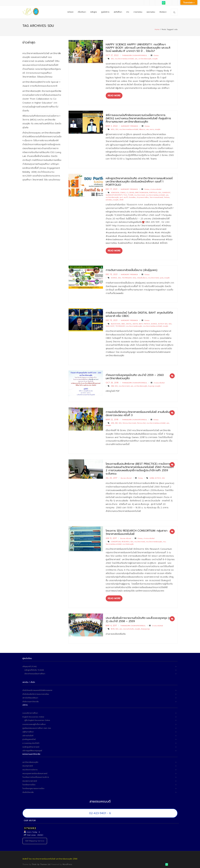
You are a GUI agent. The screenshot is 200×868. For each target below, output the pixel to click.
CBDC (123, 323)
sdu (112, 58)
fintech (147, 323)
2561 (116, 422)
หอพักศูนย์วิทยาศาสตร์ (31, 746)
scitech (158, 477)
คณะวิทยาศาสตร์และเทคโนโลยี (124, 58)
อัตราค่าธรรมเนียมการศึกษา (35, 673)
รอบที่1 (126, 197)
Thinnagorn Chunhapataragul (135, 55)
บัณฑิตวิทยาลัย (28, 791)
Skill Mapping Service (35, 840)
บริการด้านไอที (28, 735)
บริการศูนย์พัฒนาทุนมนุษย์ (32, 750)
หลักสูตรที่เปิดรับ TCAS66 (34, 669)
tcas (125, 194)
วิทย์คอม (167, 197)
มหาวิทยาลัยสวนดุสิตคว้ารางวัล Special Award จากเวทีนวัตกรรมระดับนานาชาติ (40, 83)
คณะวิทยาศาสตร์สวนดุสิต (134, 325)
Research (126, 541)
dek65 (132, 192)
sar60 (152, 477)
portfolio (153, 192)
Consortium (116, 541)
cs (127, 192)
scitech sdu (163, 323)
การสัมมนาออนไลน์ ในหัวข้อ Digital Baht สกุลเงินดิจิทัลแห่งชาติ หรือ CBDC (139, 314)
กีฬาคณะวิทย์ (141, 422)
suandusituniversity (114, 194)
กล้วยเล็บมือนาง (142, 277)
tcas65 (131, 194)
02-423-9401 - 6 (100, 812)
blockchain (116, 323)
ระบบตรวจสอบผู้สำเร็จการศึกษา (34, 724)
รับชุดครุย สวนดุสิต (154, 385)
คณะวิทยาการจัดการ (30, 769)
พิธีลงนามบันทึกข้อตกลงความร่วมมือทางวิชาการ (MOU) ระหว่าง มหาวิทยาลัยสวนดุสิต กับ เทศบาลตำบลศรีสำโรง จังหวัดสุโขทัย (42, 121)
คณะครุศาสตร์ (28, 765)
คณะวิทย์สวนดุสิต (128, 543)
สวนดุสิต (155, 58)
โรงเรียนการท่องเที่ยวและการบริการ (36, 777)
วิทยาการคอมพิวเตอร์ (156, 197)
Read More (114, 95)
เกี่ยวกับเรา (82, 12)
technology (127, 277)
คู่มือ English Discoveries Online (37, 720)
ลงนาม (152, 129)
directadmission (141, 192)
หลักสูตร (94, 12)
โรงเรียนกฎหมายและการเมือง (33, 788)
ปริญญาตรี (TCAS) (30, 666)
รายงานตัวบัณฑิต (128, 628)
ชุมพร (162, 277)
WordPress (67, 864)
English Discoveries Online (33, 716)
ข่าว (128, 12)
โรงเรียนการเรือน (29, 784)
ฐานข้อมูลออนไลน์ (29, 739)
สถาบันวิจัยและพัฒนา (30, 697)
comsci (123, 192)
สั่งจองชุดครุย (145, 628)
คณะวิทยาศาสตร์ (140, 194)
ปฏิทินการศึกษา (28, 731)
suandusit (166, 192)
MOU (113, 129)
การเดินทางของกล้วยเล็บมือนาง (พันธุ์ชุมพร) (131, 269)
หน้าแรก (70, 12)
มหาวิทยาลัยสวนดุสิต (145, 58)
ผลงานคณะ (151, 12)
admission (115, 192)
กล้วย (134, 277)
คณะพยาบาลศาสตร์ (30, 780)
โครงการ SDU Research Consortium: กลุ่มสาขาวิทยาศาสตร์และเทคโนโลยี (137, 531)
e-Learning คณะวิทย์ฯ (31, 742)
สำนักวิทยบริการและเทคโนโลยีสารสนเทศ (37, 690)
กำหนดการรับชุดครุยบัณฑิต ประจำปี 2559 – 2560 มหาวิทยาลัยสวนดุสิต (135, 376)
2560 (112, 385)
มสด (136, 58)
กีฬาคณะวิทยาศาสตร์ (129, 422)
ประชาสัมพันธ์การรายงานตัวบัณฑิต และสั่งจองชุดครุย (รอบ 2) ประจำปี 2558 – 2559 (140, 619)
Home (157, 29)
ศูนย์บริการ (105, 12)
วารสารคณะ (138, 12)
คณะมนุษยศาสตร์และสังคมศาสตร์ (35, 773)
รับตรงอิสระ (132, 197)
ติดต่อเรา (163, 12)
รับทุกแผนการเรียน (143, 197)
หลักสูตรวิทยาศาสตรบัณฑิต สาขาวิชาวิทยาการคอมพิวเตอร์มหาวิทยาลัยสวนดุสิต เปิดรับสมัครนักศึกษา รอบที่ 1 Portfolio (139, 181)
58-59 (113, 628)
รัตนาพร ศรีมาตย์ (126, 477)
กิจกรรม (156, 55)
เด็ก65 (121, 199)
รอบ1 (121, 197)
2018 (112, 422)
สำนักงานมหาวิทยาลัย (31, 701)
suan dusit (110, 325)
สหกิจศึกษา (118, 12)
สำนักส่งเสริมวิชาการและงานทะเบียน (36, 693)
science (114, 277)
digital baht (138, 323)
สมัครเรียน (109, 199)
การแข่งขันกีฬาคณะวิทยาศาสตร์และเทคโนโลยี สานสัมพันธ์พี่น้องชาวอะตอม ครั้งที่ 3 (139, 413)
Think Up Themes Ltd (41, 864)
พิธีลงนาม (142, 129)
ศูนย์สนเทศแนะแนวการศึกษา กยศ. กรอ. (37, 727)
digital (129, 323)
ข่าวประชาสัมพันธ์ (156, 189)
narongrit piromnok (130, 125)
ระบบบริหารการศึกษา (30, 712)
